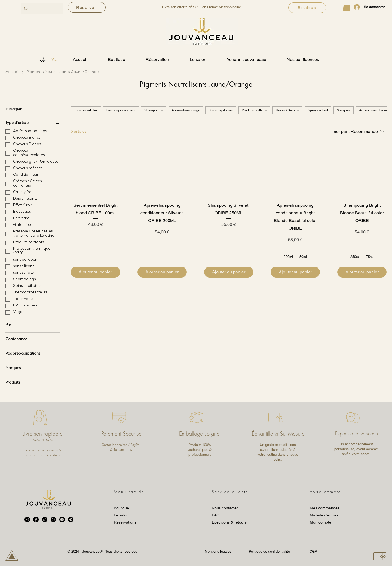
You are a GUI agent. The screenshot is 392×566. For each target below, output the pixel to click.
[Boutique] (307, 8)
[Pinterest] (71, 519)
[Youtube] (62, 519)
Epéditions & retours (229, 522)
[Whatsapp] (53, 519)
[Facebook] (36, 519)
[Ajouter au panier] (95, 272)
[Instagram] (27, 519)
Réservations (125, 522)
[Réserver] (87, 7)
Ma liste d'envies (324, 515)
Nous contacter (225, 508)
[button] (347, 6)
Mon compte (321, 522)
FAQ (216, 515)
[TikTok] (45, 519)
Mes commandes (325, 508)
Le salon (121, 515)
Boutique (121, 508)
